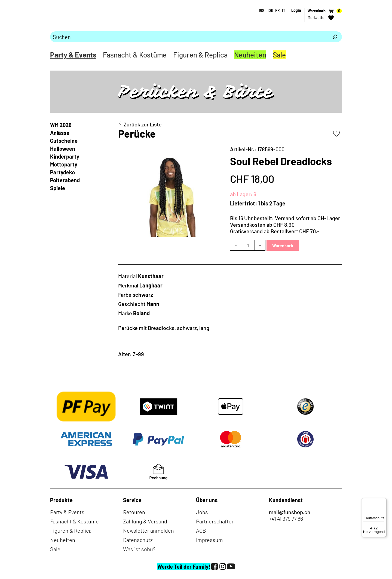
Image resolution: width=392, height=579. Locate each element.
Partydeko (62, 172)
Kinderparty (65, 156)
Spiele (58, 188)
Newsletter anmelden (148, 531)
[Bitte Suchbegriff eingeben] (189, 37)
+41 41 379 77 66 (286, 519)
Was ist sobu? (139, 549)
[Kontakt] (260, 11)
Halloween (63, 148)
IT (284, 10)
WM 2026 (61, 125)
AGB (201, 531)
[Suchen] (335, 37)
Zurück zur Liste (143, 124)
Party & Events (73, 55)
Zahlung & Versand (145, 521)
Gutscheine (64, 141)
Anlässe (60, 133)
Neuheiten (250, 55)
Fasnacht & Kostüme (135, 55)
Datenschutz (138, 540)
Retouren (134, 512)
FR (278, 10)
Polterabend (65, 180)
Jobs (202, 512)
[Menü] (383, 501)
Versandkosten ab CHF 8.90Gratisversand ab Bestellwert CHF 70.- (275, 228)
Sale (279, 55)
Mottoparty (64, 164)
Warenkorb (283, 245)
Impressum (209, 540)
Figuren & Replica (200, 55)
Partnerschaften (215, 521)
